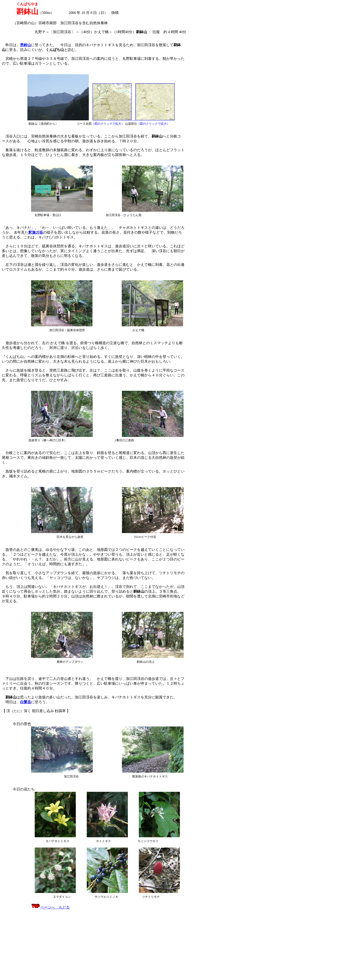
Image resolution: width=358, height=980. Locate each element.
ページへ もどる (50, 907)
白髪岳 (26, 702)
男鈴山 (26, 45)
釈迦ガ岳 (36, 232)
